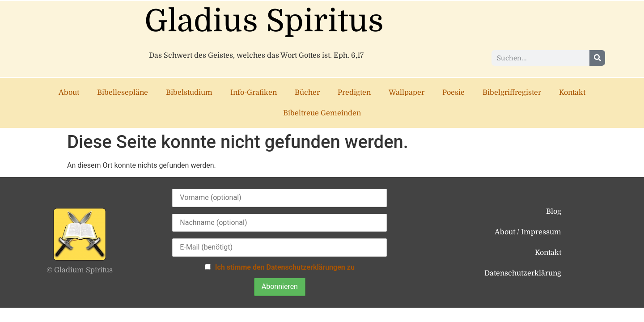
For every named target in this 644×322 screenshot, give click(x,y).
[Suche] (597, 58)
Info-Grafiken (254, 93)
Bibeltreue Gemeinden (322, 113)
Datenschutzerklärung (523, 273)
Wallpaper (407, 93)
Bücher (307, 93)
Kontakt (572, 93)
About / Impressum (528, 232)
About (69, 93)
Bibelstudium (189, 93)
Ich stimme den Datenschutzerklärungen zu (285, 267)
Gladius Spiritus (264, 21)
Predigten (354, 93)
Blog (554, 212)
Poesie (453, 93)
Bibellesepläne (123, 93)
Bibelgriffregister (512, 93)
